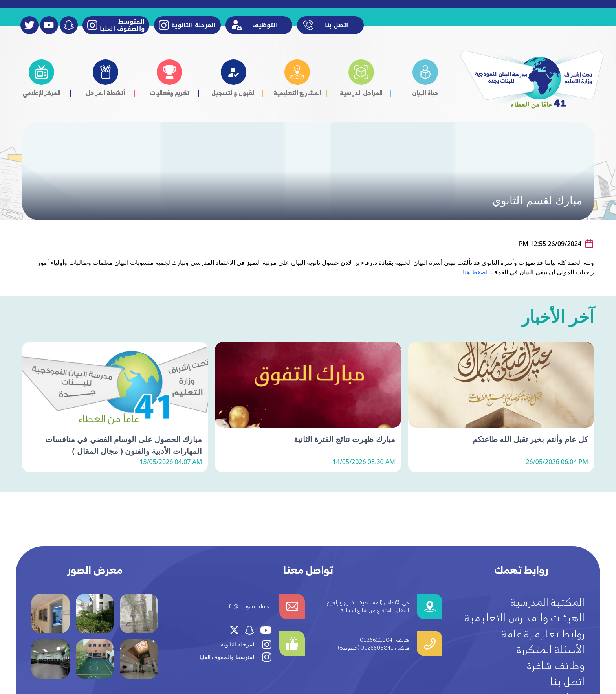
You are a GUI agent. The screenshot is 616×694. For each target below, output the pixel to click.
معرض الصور (95, 570)
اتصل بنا (567, 681)
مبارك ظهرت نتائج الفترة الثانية (345, 473)
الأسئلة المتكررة (550, 649)
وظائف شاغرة (555, 665)
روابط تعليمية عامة (543, 633)
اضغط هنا (475, 272)
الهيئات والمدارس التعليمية (524, 617)
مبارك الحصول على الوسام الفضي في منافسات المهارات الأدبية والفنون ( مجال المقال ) (124, 479)
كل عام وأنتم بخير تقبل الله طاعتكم (530, 473)
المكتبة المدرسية (547, 602)
